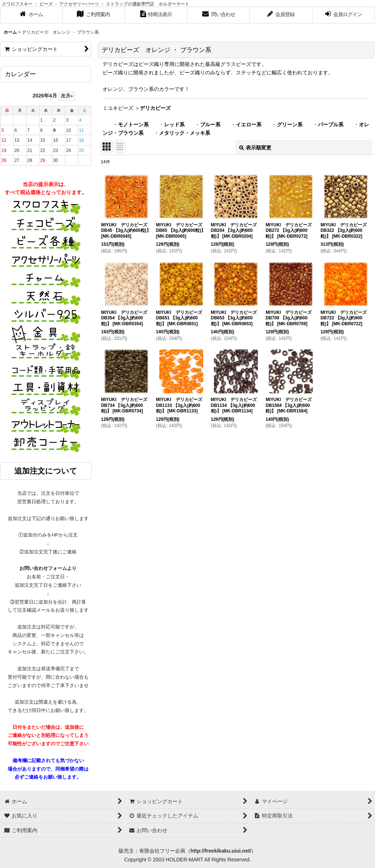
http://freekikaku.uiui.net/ (221, 851)
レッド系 (174, 125)
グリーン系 (290, 125)
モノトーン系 (133, 125)
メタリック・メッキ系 (185, 133)
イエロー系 (249, 125)
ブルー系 (210, 125)
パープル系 (331, 125)
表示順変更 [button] (255, 148)
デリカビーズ (155, 108)
